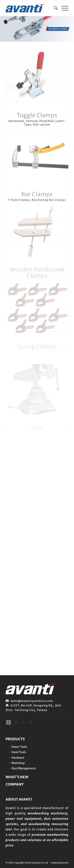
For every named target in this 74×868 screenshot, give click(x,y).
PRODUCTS (15, 739)
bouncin (64, 863)
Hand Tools (19, 752)
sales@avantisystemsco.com (32, 701)
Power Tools (19, 747)
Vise (37, 427)
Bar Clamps (37, 194)
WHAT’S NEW (17, 777)
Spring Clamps (37, 347)
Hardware (18, 758)
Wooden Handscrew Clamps (37, 273)
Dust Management (24, 768)
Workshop (18, 763)
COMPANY (15, 784)
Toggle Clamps (37, 115)
